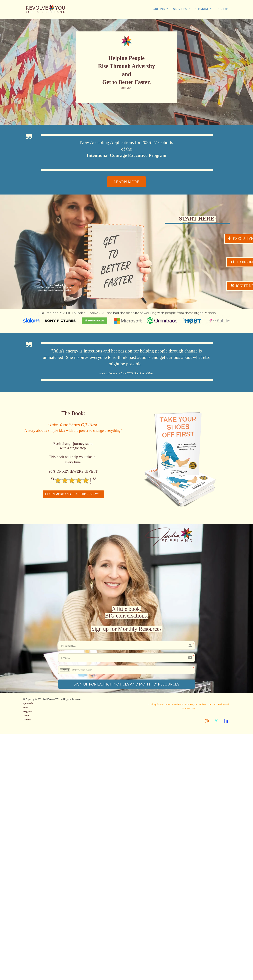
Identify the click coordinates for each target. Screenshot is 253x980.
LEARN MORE (127, 182)
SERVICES (180, 9)
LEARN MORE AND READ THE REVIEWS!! (73, 494)
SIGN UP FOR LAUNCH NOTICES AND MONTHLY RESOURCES (127, 684)
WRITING (159, 9)
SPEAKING (202, 9)
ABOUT (223, 9)
